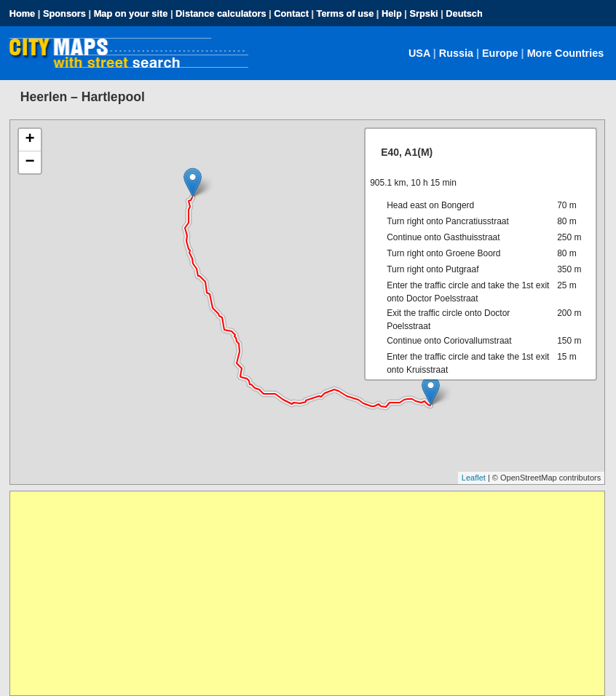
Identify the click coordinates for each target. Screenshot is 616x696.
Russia (456, 53)
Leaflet (474, 478)
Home (23, 13)
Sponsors (64, 13)
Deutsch (464, 13)
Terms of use (345, 13)
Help (392, 13)
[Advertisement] (308, 593)
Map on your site (131, 13)
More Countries (566, 53)
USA (419, 53)
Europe (500, 53)
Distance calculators (221, 13)
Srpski (423, 13)
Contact (291, 13)
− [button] (30, 162)
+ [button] (30, 140)
